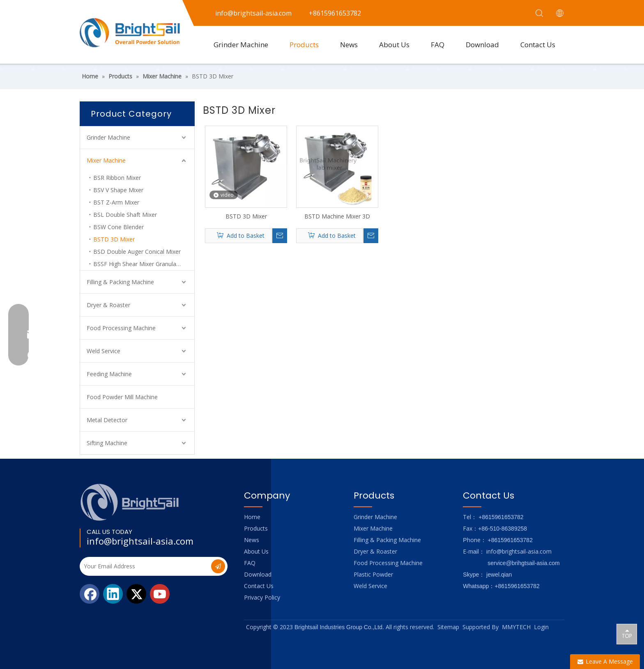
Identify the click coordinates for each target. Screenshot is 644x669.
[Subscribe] (218, 566)
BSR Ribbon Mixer (117, 178)
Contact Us (538, 45)
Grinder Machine (241, 45)
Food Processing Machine (121, 328)
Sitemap (448, 627)
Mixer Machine (106, 160)
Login (541, 627)
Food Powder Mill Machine (122, 397)
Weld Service (103, 351)
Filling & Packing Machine (120, 282)
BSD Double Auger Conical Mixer (137, 252)
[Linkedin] (113, 594)
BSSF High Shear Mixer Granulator (139, 264)
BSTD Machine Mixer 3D (337, 216)
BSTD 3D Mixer (114, 239)
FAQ (438, 45)
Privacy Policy (262, 597)
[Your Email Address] (145, 566)
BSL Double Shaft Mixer (125, 215)
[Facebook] (90, 594)
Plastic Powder (373, 574)
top (627, 634)
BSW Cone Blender (118, 227)
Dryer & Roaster (108, 305)
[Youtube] (160, 594)
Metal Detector (107, 420)
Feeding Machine (109, 374)
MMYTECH (516, 627)
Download (482, 45)
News (349, 45)
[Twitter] (136, 594)
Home (252, 517)
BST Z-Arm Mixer (116, 202)
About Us (394, 45)
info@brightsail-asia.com (140, 541)
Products (304, 45)
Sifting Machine (107, 443)
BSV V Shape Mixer (118, 190)
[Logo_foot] (130, 502)
